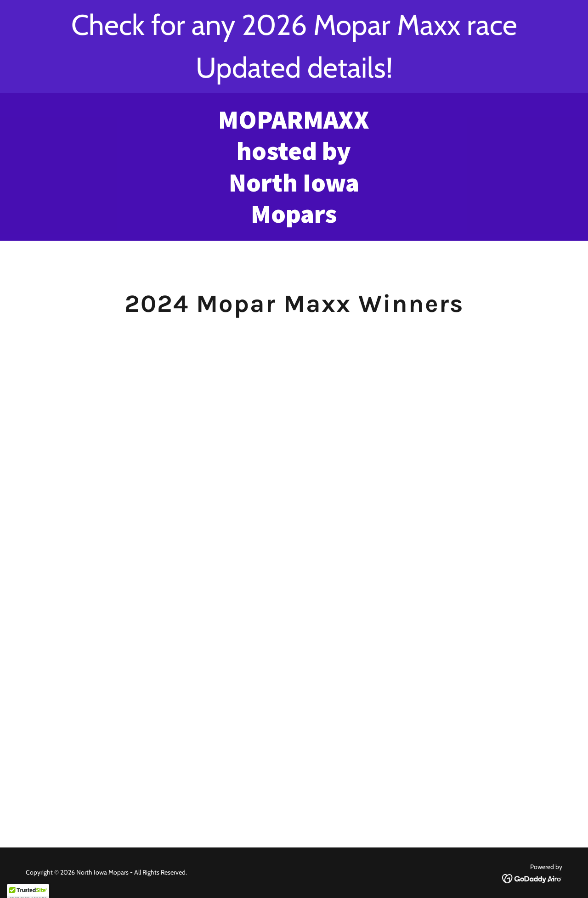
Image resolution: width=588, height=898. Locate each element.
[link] (294, 220)
